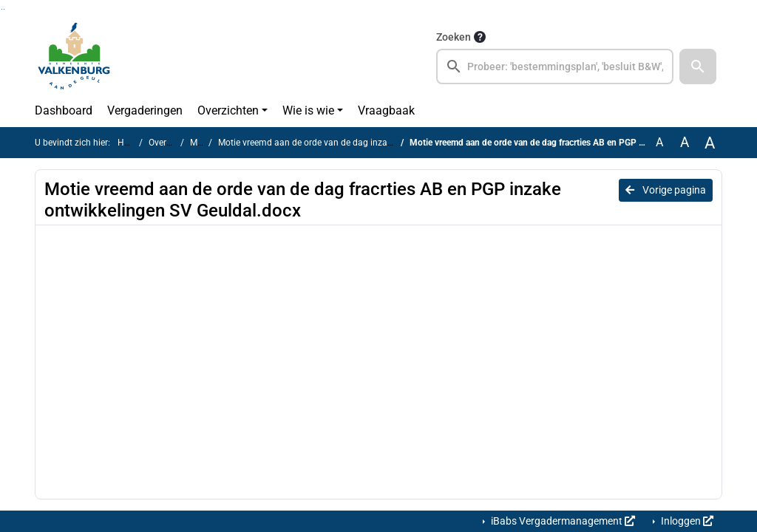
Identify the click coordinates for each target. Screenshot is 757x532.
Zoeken (454, 37)
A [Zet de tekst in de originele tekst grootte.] (659, 142)
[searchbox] (555, 66)
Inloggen (686, 521)
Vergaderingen (145, 110)
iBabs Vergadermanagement (562, 521)
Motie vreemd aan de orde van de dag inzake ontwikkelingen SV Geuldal (361, 143)
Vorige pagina (666, 190)
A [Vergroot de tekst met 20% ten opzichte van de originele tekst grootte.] (685, 142)
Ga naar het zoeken (2, 9)
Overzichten (228, 110)
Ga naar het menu (4, 9)
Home (130, 143)
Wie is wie (308, 110)
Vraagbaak (386, 110)
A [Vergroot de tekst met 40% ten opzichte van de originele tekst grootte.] (710, 143)
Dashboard (64, 110)
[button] (698, 66)
